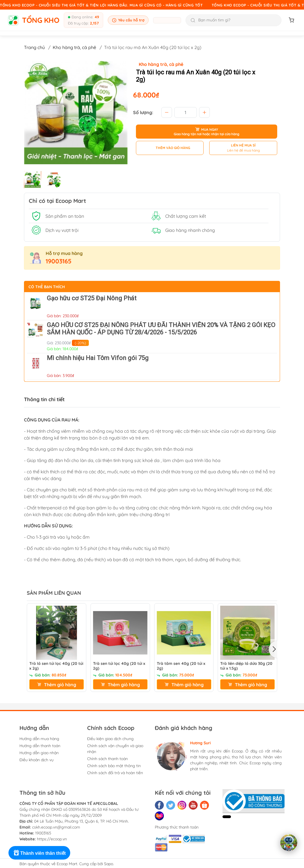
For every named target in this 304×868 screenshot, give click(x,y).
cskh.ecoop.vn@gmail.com (56, 827)
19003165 (59, 261)
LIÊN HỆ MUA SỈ (243, 145)
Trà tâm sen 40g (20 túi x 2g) (181, 666)
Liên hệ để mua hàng (243, 150)
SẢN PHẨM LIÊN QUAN (54, 593)
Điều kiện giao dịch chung (110, 739)
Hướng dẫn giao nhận (39, 753)
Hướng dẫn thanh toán (40, 746)
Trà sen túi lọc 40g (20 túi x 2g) (119, 666)
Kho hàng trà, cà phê (74, 47)
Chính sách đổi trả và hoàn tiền (115, 773)
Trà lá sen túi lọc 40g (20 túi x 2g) (56, 666)
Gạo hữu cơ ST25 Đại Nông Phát (92, 298)
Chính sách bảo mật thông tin (114, 766)
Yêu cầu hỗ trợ (128, 20)
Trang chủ (34, 47)
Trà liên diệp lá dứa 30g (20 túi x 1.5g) (246, 666)
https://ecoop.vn (52, 839)
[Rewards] (39, 853)
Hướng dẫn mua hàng (39, 739)
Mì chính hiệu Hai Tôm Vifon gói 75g (98, 358)
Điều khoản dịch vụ (37, 760)
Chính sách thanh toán (107, 759)
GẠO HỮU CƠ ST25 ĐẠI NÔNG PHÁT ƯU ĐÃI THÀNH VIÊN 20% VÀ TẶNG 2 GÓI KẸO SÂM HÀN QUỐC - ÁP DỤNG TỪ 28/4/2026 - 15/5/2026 (161, 329)
